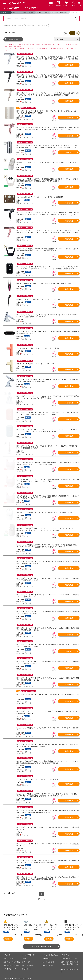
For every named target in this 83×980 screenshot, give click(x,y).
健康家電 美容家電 (43, 12)
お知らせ (46, 955)
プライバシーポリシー (69, 955)
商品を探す (8, 952)
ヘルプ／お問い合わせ (50, 952)
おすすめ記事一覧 (28, 952)
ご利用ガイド (26, 966)
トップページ (5, 12)
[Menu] (5, 3)
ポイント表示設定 (28, 962)
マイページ (26, 959)
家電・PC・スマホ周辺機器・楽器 (23, 12)
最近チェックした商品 (12, 959)
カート (24, 955)
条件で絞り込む (13, 39)
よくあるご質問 (48, 959)
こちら (29, 975)
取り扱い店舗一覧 (10, 966)
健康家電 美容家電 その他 (60, 12)
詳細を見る (69, 65)
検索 (76, 18)
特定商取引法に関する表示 (69, 968)
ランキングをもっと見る (42, 943)
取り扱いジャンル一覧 (12, 962)
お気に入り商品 (9, 955)
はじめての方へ (48, 962)
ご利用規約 (65, 952)
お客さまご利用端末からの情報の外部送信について (69, 961)
